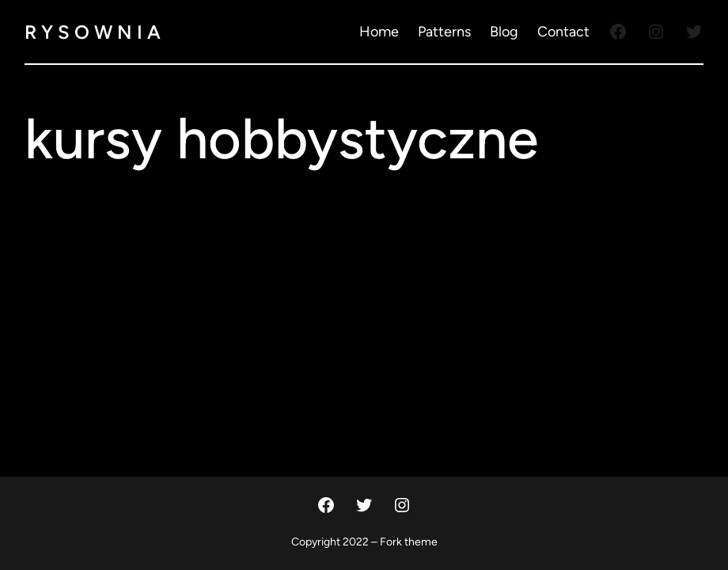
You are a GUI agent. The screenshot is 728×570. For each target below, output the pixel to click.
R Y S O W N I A (93, 32)
